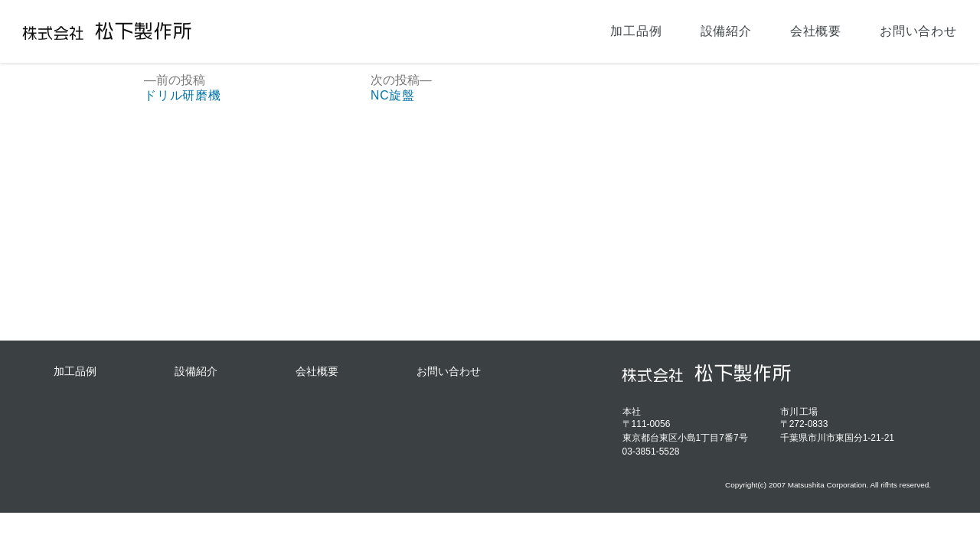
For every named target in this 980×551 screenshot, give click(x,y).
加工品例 (636, 31)
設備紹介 (726, 31)
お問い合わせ (918, 31)
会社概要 (816, 31)
